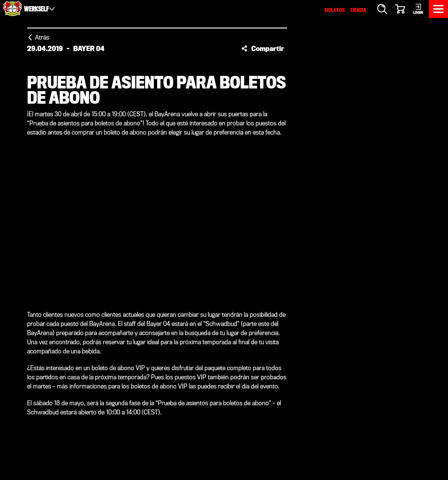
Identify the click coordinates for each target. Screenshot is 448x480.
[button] (263, 48)
